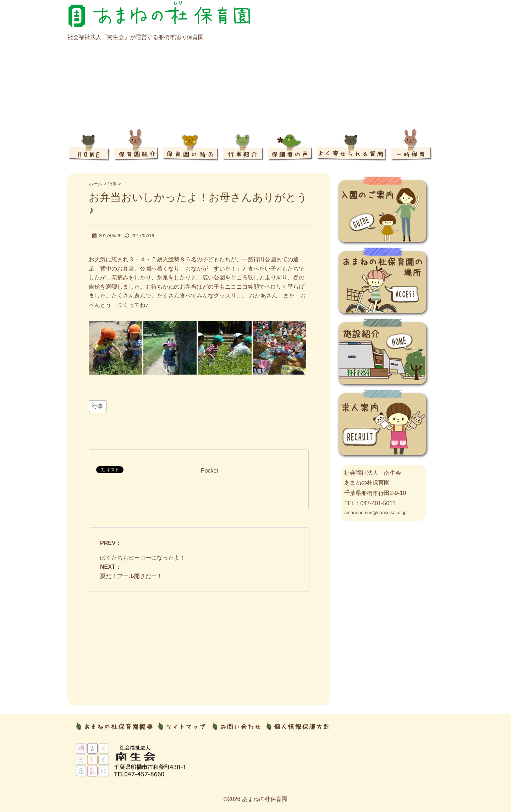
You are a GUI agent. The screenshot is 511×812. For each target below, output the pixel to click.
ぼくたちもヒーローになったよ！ (143, 558)
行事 (98, 406)
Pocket (210, 471)
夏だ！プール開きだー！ (131, 576)
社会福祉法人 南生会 (373, 473)
